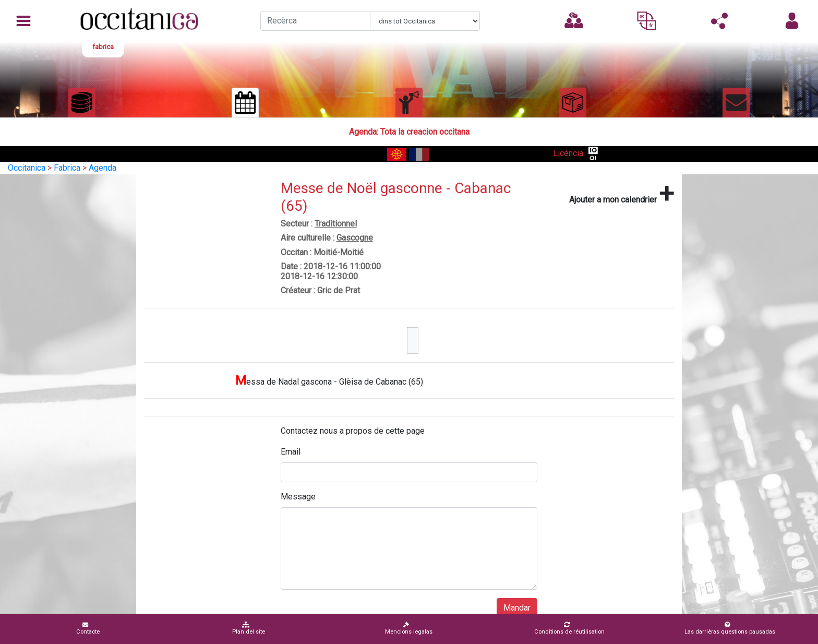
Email (291, 452)
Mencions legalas (409, 628)
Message (298, 497)
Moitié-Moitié (339, 252)
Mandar (517, 608)
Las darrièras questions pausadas (730, 628)
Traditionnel (336, 224)
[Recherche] (315, 21)
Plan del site (249, 628)
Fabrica (67, 168)
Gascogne (355, 238)
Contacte (88, 628)
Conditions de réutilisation (569, 628)
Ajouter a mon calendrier (622, 194)
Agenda (103, 168)
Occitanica (27, 168)
